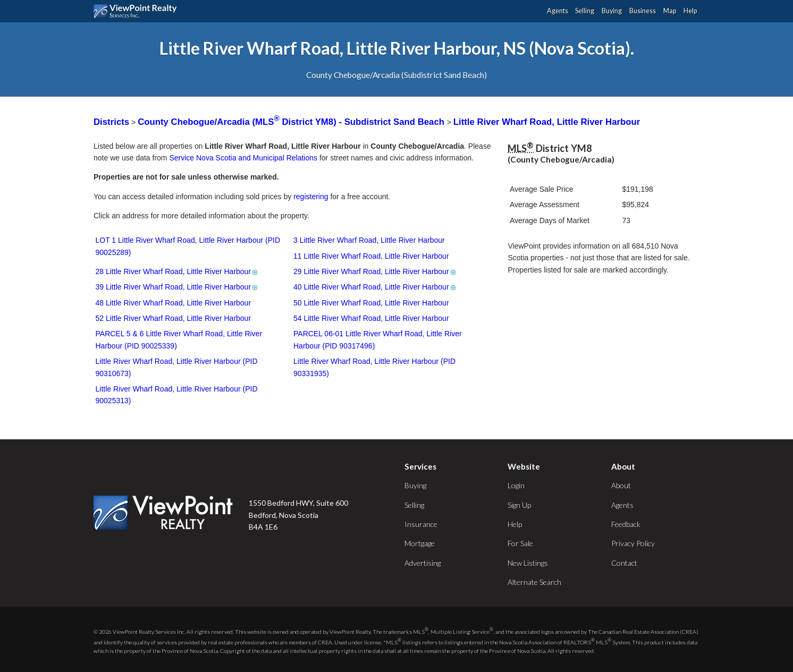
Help (690, 11)
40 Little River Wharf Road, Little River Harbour (375, 287)
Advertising (423, 563)
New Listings (528, 563)
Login (516, 485)
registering (311, 197)
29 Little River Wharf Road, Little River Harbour (375, 271)
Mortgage (420, 543)
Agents (558, 11)
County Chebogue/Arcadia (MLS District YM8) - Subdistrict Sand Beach (292, 122)
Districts (111, 122)
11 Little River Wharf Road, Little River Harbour (371, 256)
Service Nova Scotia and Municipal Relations (243, 158)
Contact (624, 563)
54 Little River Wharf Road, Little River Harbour (371, 318)
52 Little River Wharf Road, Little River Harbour (174, 318)
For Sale (520, 543)
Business (643, 11)
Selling (585, 11)
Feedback (626, 524)
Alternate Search (534, 582)
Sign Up (519, 505)
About (621, 485)
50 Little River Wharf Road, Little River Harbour (371, 303)
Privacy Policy (633, 543)
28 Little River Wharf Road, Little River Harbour (178, 271)
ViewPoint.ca (138, 11)
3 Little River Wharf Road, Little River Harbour (369, 240)
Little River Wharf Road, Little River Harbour (547, 122)
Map (670, 11)
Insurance (421, 524)
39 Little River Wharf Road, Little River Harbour (178, 287)
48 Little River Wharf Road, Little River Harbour (174, 303)
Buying (612, 11)
